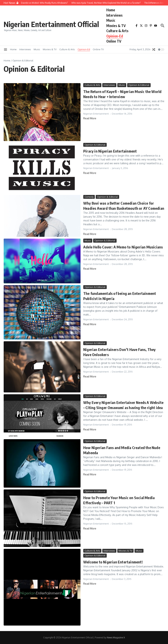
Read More (90, 118)
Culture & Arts (117, 31)
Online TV (114, 41)
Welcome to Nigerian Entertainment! (113, 562)
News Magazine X (116, 638)
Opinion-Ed (115, 36)
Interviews (114, 15)
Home (111, 10)
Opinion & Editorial (139, 85)
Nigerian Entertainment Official (51, 24)
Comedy (89, 197)
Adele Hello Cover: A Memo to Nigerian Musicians (123, 247)
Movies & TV (116, 26)
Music (111, 20)
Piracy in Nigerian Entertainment (110, 151)
